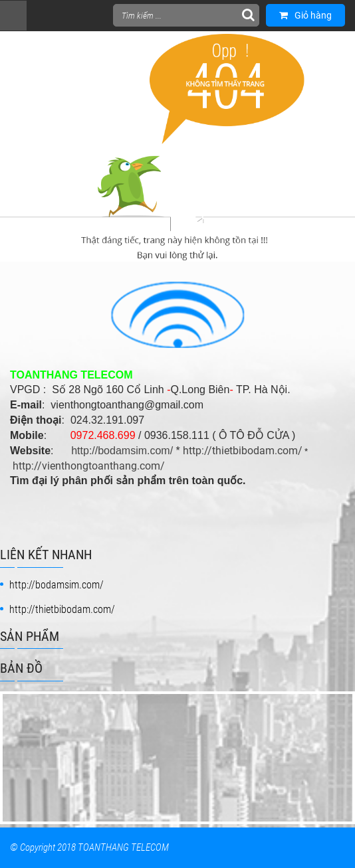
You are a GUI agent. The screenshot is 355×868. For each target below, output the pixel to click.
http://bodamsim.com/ (122, 451)
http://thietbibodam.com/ (243, 451)
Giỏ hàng (305, 15)
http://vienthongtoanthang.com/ (89, 466)
